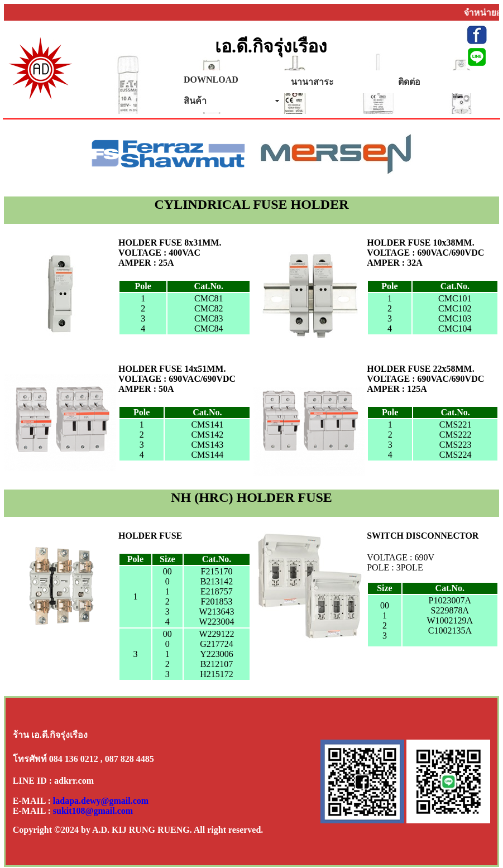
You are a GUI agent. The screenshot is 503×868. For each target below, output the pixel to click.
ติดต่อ (409, 82)
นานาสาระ (312, 82)
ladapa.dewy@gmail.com (101, 801)
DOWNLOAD (211, 80)
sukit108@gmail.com (93, 811)
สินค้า (195, 101)
